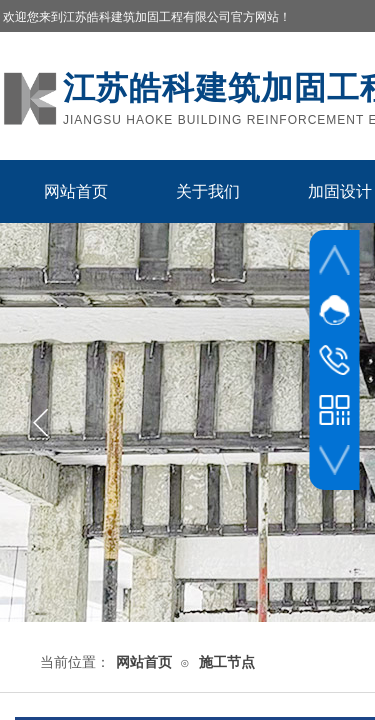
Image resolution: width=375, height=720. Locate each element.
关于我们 (208, 191)
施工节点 (227, 662)
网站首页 (76, 191)
